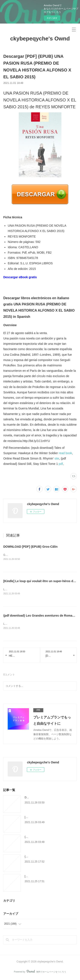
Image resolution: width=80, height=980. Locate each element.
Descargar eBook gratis (20, 277)
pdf (61, 464)
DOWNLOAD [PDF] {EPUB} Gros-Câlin (30, 547)
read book (65, 453)
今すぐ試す (52, 18)
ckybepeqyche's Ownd (40, 39)
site (57, 458)
